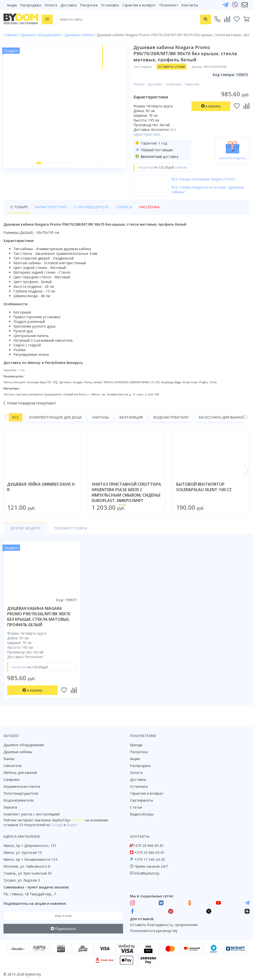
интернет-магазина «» (44, 820)
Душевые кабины (18, 752)
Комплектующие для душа (55, 417)
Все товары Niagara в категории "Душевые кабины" (208, 190)
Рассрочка (89, 5)
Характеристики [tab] (51, 207)
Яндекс (72, 825)
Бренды (136, 745)
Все (15, 417)
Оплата (51, 5)
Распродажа (31, 5)
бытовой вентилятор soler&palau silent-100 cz (204, 487)
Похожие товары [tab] (71, 528)
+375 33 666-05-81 (150, 852)
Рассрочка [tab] (149, 207)
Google (57, 825)
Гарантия (192, 84)
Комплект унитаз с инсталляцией (32, 814)
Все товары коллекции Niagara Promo (203, 179)
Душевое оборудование (24, 745)
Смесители (13, 766)
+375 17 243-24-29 (150, 859)
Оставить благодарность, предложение (164, 925)
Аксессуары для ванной (222, 417)
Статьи (136, 807)
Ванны (9, 759)
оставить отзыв (171, 66)
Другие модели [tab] (25, 528)
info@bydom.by (147, 873)
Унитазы (101, 417)
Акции (12, 5)
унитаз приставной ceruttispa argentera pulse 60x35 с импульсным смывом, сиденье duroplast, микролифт (126, 492)
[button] (39, 163)
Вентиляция (131, 417)
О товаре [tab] (19, 207)
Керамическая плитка (22, 786)
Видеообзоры (142, 814)
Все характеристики (155, 132)
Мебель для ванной (20, 773)
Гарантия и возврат (139, 5)
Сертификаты (141, 800)
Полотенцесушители (21, 793)
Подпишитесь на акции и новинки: (35, 903)
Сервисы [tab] (124, 207)
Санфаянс (12, 779)
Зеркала (10, 807)
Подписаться (63, 929)
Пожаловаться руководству (154, 931)
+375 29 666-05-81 (149, 846)
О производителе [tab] (91, 207)
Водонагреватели (171, 417)
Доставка (69, 5)
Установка (110, 5)
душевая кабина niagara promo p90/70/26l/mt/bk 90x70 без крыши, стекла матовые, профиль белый (39, 617)
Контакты (190, 5)
